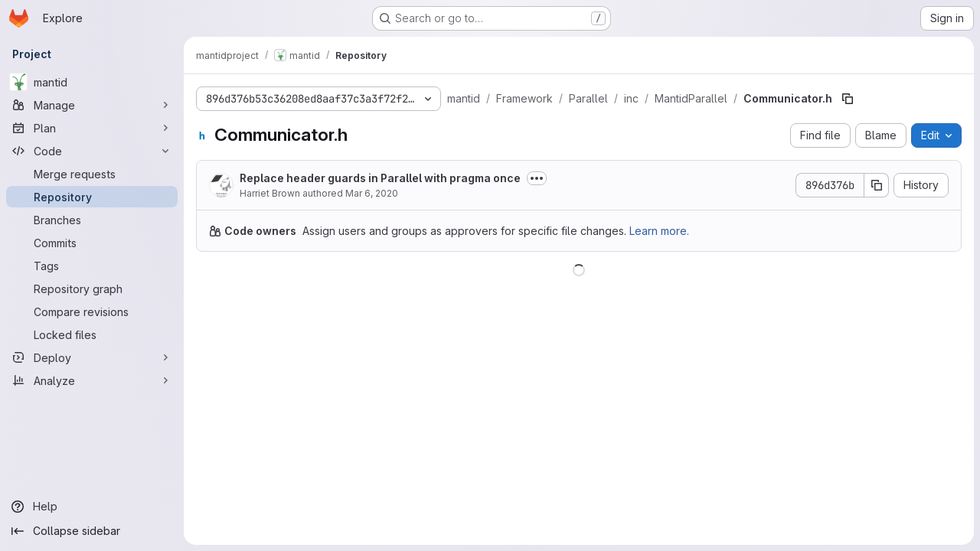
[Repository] (92, 197)
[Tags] (92, 266)
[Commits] (92, 243)
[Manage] (92, 105)
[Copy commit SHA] (877, 185)
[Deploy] (92, 357)
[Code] (92, 151)
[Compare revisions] (92, 311)
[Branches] (92, 220)
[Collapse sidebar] (92, 531)
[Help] (92, 507)
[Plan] (92, 128)
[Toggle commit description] (537, 178)
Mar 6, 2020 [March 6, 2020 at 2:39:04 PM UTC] (372, 193)
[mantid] (92, 82)
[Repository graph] (92, 289)
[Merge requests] (92, 174)
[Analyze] (92, 380)
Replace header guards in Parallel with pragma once (380, 178)
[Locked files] (92, 334)
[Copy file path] (848, 99)
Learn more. (659, 231)
